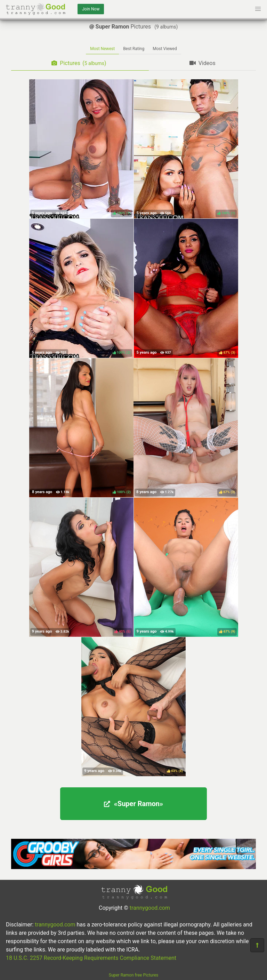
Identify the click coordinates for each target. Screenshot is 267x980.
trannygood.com (150, 908)
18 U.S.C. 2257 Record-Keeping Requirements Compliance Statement (91, 958)
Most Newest (102, 49)
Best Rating (134, 49)
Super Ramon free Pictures (133, 975)
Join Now (91, 9)
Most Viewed (165, 49)
